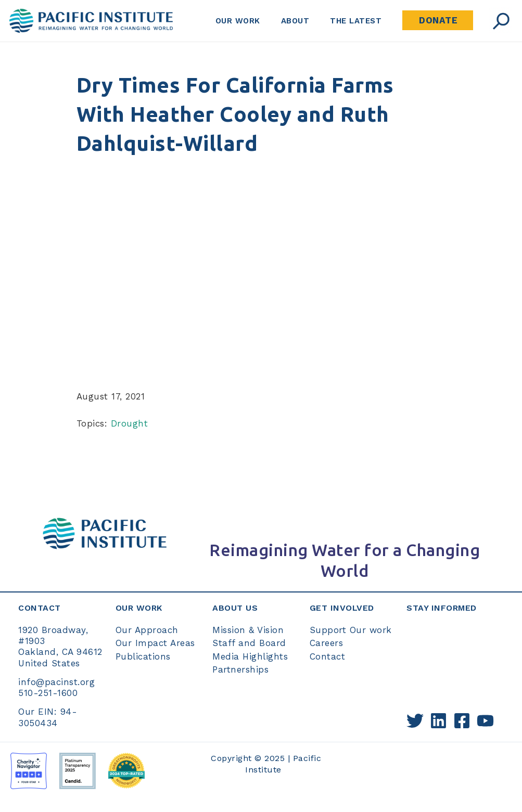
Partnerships (240, 669)
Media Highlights (250, 656)
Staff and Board (249, 643)
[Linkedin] (438, 721)
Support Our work (351, 630)
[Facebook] (462, 721)
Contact (328, 656)
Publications (143, 656)
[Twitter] (415, 721)
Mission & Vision (248, 630)
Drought (130, 423)
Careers (327, 643)
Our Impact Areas (155, 643)
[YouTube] (485, 721)
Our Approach (147, 630)
